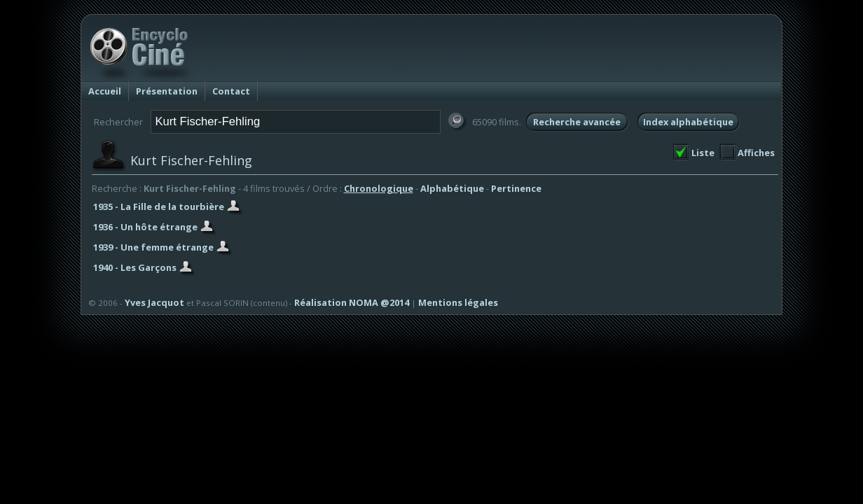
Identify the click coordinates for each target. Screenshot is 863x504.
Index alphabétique (688, 122)
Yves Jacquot (154, 302)
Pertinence (516, 188)
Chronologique (379, 188)
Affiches (756, 153)
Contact (231, 91)
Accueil (105, 91)
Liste (703, 153)
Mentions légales (458, 302)
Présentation (167, 91)
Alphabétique (452, 188)
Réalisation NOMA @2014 (352, 302)
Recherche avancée (577, 122)
